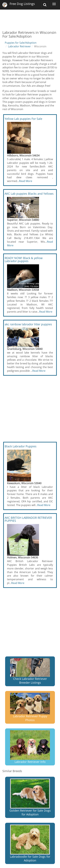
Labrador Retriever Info (30, 747)
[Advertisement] (30, 18)
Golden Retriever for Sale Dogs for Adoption (30, 797)
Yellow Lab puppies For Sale (23, 119)
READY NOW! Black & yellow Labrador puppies (24, 260)
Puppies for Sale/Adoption (21, 43)
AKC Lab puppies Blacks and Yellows (29, 194)
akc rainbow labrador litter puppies (28, 324)
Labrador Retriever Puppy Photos (30, 707)
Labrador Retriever (19, 46)
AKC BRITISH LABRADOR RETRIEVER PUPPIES (28, 519)
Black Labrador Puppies (21, 446)
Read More (26, 181)
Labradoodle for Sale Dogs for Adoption (30, 843)
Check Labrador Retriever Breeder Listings (30, 671)
